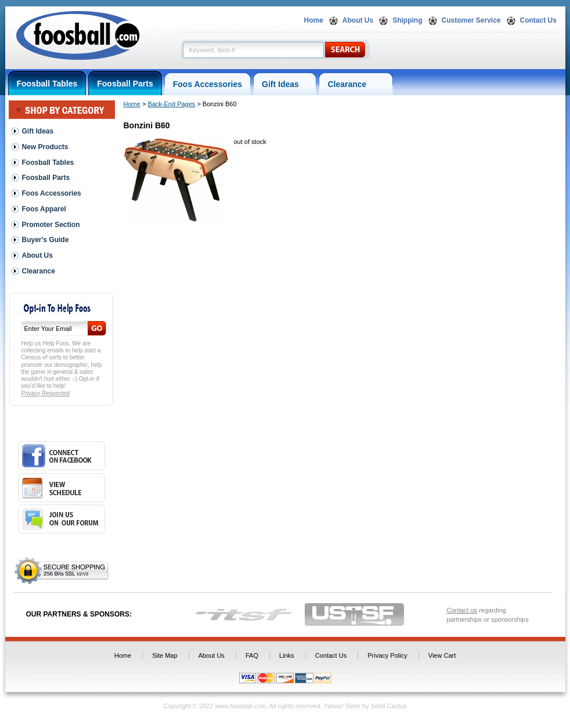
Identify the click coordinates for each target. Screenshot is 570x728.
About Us (358, 20)
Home (314, 20)
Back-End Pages (171, 104)
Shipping (407, 20)
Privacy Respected (46, 393)
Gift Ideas (285, 84)
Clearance (356, 84)
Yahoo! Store (342, 706)
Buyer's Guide (46, 240)
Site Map (165, 655)
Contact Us (538, 20)
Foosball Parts (125, 84)
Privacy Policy (387, 655)
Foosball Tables (47, 84)
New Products (45, 147)
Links (287, 655)
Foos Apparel (44, 209)
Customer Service (471, 20)
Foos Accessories (208, 84)
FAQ (252, 655)
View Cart (442, 655)
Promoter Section (51, 225)
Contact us (462, 610)
